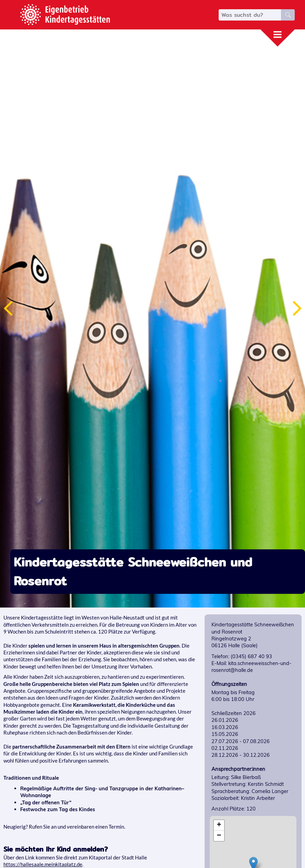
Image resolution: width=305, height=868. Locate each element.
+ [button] (219, 825)
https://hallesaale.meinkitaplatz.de (43, 864)
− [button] (219, 836)
